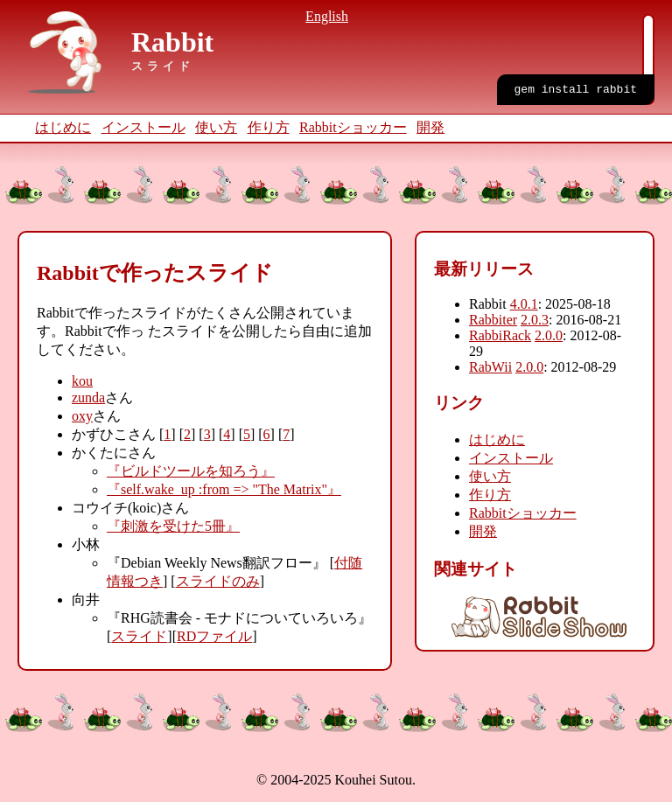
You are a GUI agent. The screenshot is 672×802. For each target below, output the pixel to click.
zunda (88, 398)
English (327, 16)
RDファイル (214, 636)
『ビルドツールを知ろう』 (191, 471)
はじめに (63, 127)
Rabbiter (493, 320)
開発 (430, 127)
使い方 (216, 127)
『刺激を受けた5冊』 (173, 526)
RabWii (490, 367)
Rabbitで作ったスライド (155, 273)
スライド (139, 636)
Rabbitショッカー (353, 127)
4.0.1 (524, 304)
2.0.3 (535, 320)
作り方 (269, 127)
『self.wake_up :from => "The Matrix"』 (224, 489)
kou (82, 381)
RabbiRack (500, 335)
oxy (82, 416)
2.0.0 (549, 335)
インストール (143, 127)
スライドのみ (218, 581)
